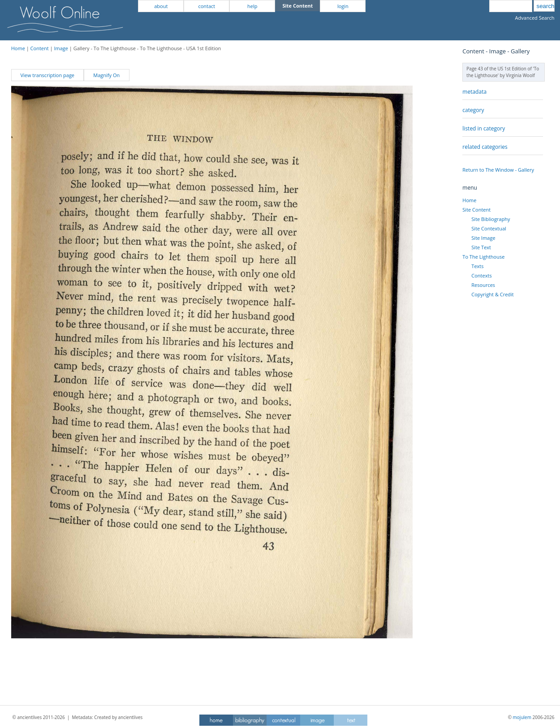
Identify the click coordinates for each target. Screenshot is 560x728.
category (473, 110)
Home (18, 48)
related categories (485, 147)
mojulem (522, 717)
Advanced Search (535, 18)
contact (207, 6)
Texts (477, 266)
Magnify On (106, 75)
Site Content (476, 210)
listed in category (484, 128)
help (252, 6)
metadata (474, 92)
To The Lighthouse (483, 257)
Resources (483, 285)
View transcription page (47, 75)
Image (61, 48)
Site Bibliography (491, 219)
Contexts (481, 275)
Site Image (483, 238)
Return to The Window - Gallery (498, 170)
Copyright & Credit (492, 294)
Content (40, 48)
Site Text (481, 247)
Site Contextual (489, 228)
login (343, 6)
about (161, 6)
